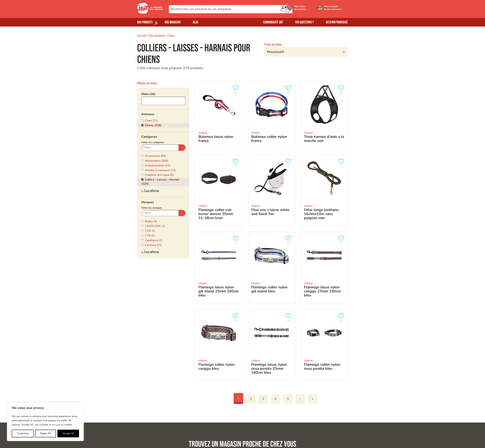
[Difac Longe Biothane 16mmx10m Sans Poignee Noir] (324, 190)
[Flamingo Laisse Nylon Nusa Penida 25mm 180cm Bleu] (272, 345)
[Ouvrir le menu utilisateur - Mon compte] (336, 9)
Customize (23, 434)
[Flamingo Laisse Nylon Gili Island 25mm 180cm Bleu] (219, 268)
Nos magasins (173, 22)
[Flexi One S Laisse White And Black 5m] (272, 190)
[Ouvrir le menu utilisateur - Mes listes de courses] (310, 9)
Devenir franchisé (337, 22)
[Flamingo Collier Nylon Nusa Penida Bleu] (324, 345)
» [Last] (313, 399)
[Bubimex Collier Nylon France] (272, 115)
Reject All (45, 434)
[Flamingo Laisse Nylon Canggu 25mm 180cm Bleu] (324, 268)
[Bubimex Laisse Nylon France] (219, 115)
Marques (148, 202)
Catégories (149, 137)
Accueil (142, 35)
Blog (195, 22)
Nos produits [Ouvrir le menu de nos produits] (145, 22)
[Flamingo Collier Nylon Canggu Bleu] (219, 345)
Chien (171, 35)
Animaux (148, 114)
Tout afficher (152, 191)
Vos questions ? (305, 22)
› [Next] (300, 399)
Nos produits (157, 35)
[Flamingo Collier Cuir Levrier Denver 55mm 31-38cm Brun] (219, 190)
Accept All (68, 434)
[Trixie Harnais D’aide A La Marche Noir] (324, 115)
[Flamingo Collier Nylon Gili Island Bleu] (272, 268)
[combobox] (231, 9)
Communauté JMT (273, 22)
